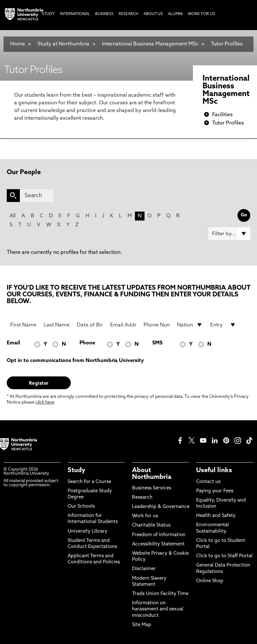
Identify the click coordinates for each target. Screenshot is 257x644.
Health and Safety (216, 516)
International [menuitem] (75, 14)
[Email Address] (123, 325)
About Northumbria (152, 474)
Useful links (214, 471)
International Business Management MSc (150, 44)
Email (13, 343)
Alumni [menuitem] (175, 14)
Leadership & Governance (161, 507)
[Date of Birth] (90, 325)
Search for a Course (89, 482)
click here (45, 402)
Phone (87, 343)
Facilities (222, 115)
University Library (87, 531)
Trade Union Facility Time (160, 594)
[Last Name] (57, 325)
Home (18, 44)
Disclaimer (144, 569)
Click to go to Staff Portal (224, 556)
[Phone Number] (157, 325)
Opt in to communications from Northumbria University (75, 361)
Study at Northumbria (63, 44)
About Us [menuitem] (153, 14)
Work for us (145, 516)
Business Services (152, 488)
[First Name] (23, 325)
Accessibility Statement (158, 544)
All (13, 216)
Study (76, 471)
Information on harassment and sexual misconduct (158, 609)
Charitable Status (151, 525)
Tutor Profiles (227, 44)
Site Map (142, 625)
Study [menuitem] (48, 14)
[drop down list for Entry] (223, 325)
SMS (157, 343)
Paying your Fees (215, 491)
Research (142, 498)
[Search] (37, 196)
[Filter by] (229, 234)
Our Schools (81, 507)
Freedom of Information (159, 535)
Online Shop (210, 581)
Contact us (208, 482)
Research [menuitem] (128, 14)
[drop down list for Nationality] (190, 325)
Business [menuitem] (104, 14)
